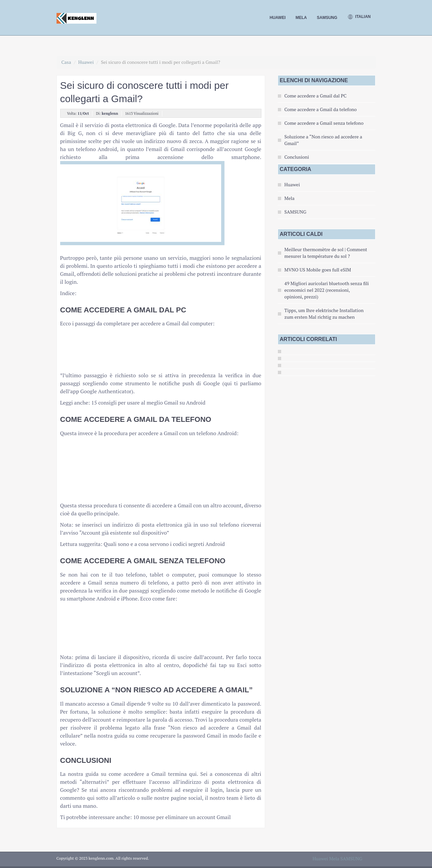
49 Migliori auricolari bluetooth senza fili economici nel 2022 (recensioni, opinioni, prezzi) (327, 290)
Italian (359, 17)
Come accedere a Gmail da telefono (320, 109)
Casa (66, 62)
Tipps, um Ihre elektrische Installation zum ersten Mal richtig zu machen (324, 314)
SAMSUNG (327, 18)
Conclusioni (297, 157)
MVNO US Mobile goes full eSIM (318, 270)
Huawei (278, 18)
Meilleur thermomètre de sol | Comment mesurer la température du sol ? (326, 253)
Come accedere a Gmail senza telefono (324, 123)
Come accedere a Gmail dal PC (315, 96)
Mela (301, 18)
